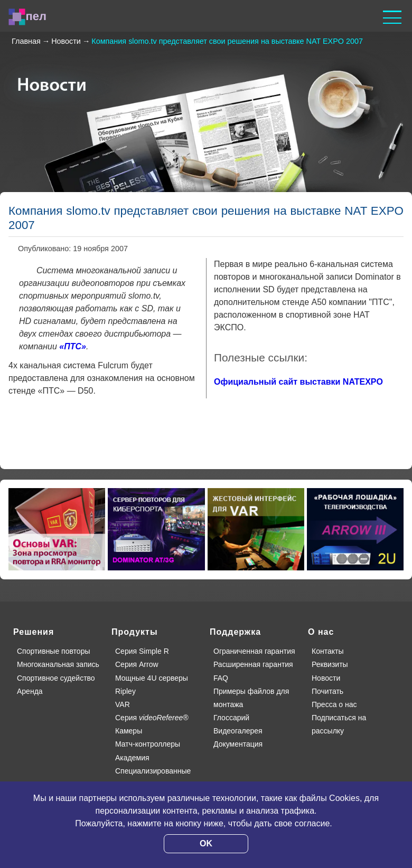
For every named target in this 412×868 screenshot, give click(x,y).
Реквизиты (330, 664)
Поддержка (235, 632)
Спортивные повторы (53, 651)
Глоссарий (231, 718)
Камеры (129, 731)
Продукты (135, 632)
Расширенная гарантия (253, 664)
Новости (326, 678)
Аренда (30, 691)
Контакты (327, 651)
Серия (152, 718)
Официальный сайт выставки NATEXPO (298, 382)
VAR (123, 704)
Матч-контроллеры (148, 744)
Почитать (327, 691)
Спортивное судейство (56, 678)
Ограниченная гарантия (254, 651)
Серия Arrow (137, 664)
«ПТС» (73, 346)
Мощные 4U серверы (152, 678)
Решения (34, 632)
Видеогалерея (238, 731)
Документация (238, 744)
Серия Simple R (142, 651)
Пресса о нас (334, 704)
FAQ (221, 678)
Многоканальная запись (58, 664)
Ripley (125, 691)
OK (206, 843)
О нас (321, 632)
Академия (132, 758)
